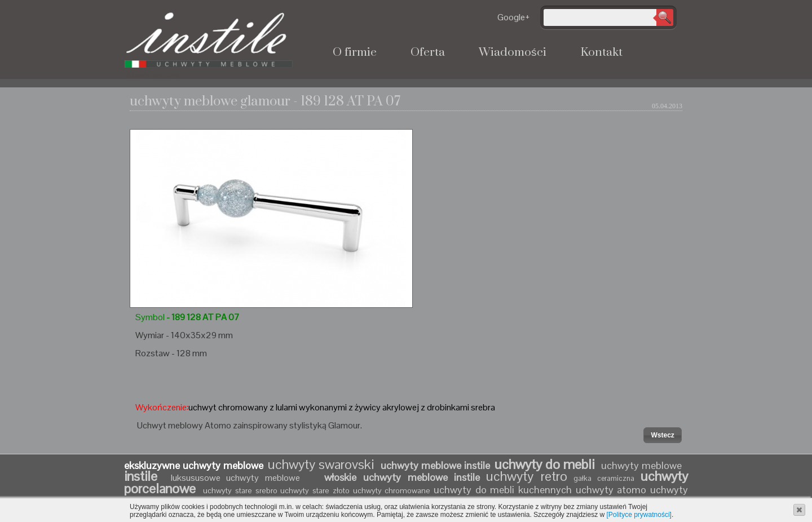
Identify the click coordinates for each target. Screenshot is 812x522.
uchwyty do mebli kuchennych (503, 490)
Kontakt (601, 52)
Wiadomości (513, 52)
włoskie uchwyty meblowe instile (402, 477)
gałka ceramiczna (604, 478)
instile (144, 476)
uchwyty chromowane (393, 490)
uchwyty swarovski (321, 464)
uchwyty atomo (611, 490)
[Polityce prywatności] (639, 515)
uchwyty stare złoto (315, 490)
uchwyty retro (527, 476)
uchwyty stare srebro (240, 490)
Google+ (514, 17)
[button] (662, 435)
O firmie (355, 52)
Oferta (428, 52)
